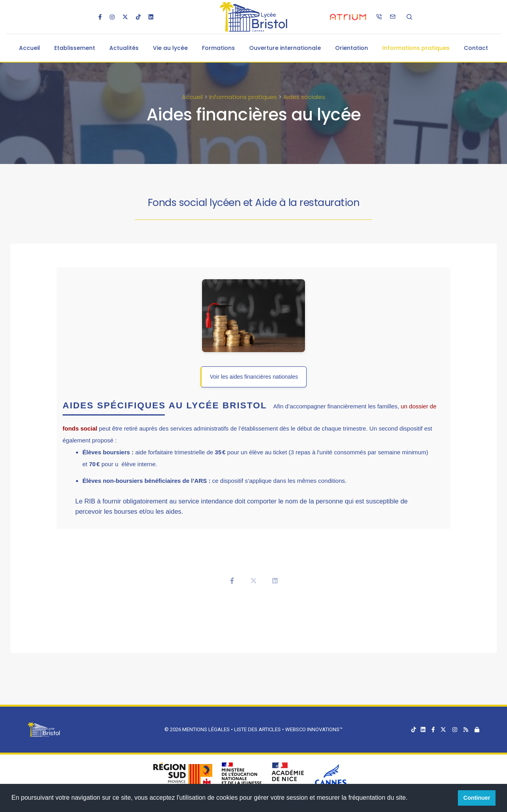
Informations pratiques (416, 48)
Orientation (352, 48)
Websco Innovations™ (314, 729)
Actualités (124, 48)
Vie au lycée (170, 48)
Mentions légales (206, 729)
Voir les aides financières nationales (254, 377)
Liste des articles (258, 729)
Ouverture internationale (285, 48)
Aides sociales (304, 97)
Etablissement (75, 48)
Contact (476, 48)
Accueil (30, 48)
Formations (218, 48)
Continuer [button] (477, 798)
